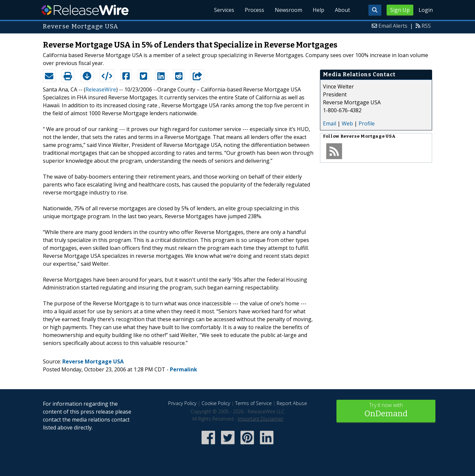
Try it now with (386, 410)
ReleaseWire (85, 10)
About (342, 10)
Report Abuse (292, 403)
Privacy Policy (182, 403)
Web (347, 123)
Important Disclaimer (261, 419)
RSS (426, 26)
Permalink (184, 369)
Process (254, 10)
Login (426, 10)
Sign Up (400, 10)
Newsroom (288, 10)
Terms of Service (253, 403)
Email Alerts (393, 26)
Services (224, 10)
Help (318, 10)
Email (330, 123)
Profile (367, 123)
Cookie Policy (216, 403)
